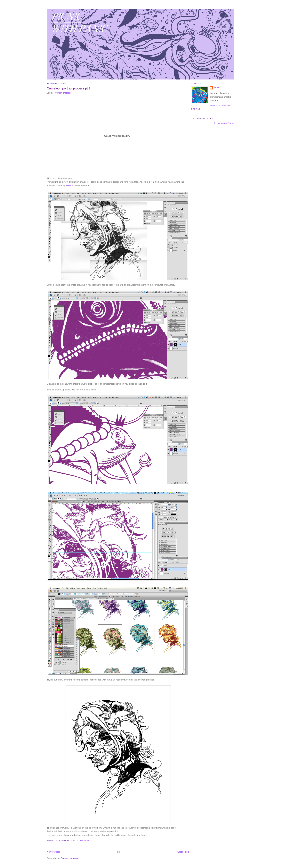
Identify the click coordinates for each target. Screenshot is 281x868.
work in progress (63, 93)
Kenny (217, 88)
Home (119, 852)
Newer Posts (53, 852)
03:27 (72, 840)
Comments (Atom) (70, 858)
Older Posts (183, 852)
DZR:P (69, 185)
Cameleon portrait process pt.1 (69, 88)
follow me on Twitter (224, 123)
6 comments (84, 840)
